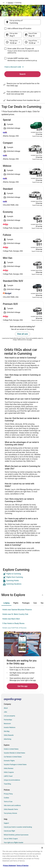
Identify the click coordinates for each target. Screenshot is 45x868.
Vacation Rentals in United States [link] (14, 753)
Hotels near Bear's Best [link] (11, 619)
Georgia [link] (10, 3)
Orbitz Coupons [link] (9, 772)
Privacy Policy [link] (8, 794)
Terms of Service (22, 866)
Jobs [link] (5, 712)
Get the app (22, 686)
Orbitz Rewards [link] (9, 735)
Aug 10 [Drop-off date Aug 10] (32, 36)
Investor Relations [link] (10, 727)
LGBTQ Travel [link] (8, 776)
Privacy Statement (9, 866)
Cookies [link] (6, 798)
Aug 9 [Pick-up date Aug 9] (12, 36)
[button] (22, 67)
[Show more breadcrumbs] (4, 3)
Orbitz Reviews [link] (9, 768)
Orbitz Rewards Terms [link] (11, 809)
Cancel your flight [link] (9, 831)
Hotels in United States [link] (11, 749)
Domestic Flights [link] (9, 761)
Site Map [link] (7, 731)
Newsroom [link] (7, 724)
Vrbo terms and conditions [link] (12, 805)
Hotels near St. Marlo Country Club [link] (15, 614)
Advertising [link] (7, 739)
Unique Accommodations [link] (12, 780)
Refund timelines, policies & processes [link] (16, 835)
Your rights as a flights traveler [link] (14, 843)
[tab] (6, 603)
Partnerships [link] (8, 720)
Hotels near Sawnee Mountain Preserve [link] (17, 610)
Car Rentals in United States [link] (13, 757)
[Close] (42, 848)
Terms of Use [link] (8, 802)
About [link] (6, 708)
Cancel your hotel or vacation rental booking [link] (18, 827)
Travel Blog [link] (7, 784)
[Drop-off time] (32, 42)
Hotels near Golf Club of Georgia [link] (14, 628)
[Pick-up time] (13, 42)
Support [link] (6, 823)
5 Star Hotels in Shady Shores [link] (13, 623)
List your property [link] (9, 716)
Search (23, 74)
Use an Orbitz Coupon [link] (11, 839)
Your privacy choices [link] (10, 813)
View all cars (22, 334)
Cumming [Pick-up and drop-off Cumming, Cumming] (14, 23)
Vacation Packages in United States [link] (15, 765)
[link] (22, 574)
